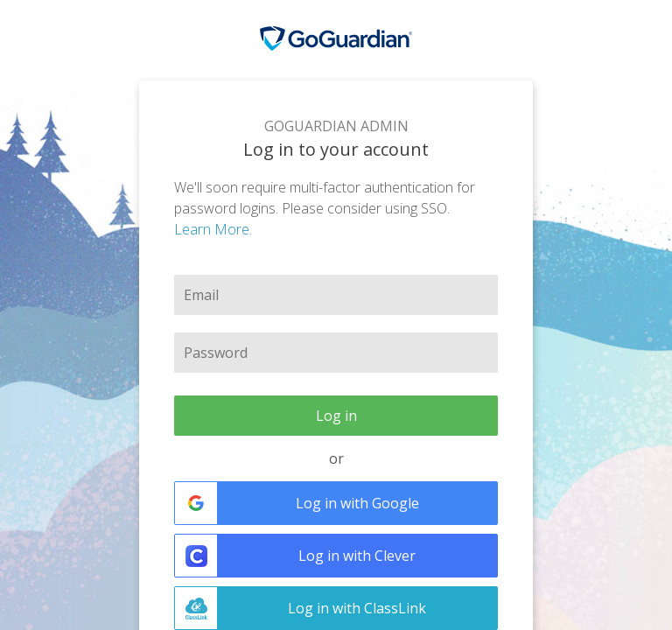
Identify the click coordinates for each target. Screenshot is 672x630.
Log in (336, 416)
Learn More (212, 229)
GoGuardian (336, 39)
